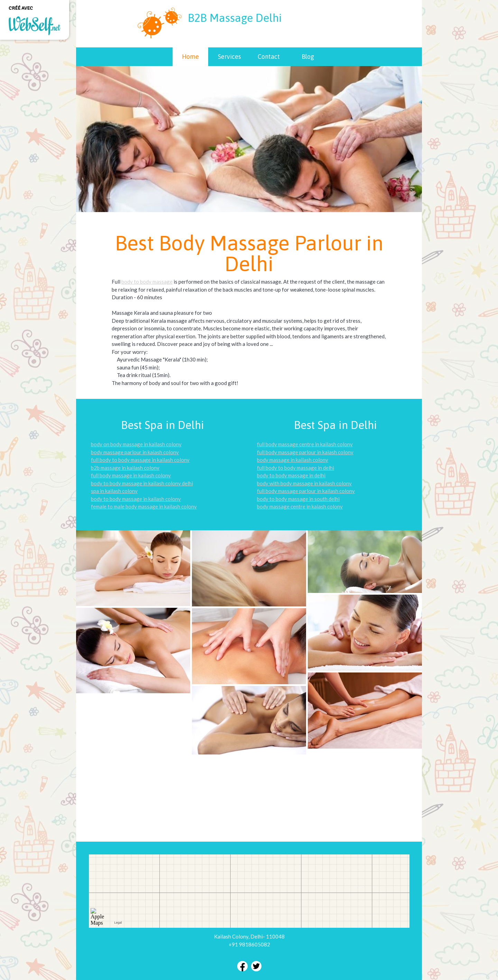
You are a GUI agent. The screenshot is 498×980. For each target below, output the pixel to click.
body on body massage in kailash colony (136, 444)
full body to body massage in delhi (296, 468)
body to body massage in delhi (291, 475)
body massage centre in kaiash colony (300, 506)
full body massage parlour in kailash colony (306, 491)
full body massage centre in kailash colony (305, 444)
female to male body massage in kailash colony (144, 506)
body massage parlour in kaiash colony (135, 452)
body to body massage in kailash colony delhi (142, 483)
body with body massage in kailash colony (304, 483)
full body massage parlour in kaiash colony (305, 452)
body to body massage (147, 282)
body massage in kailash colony (293, 460)
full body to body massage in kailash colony (140, 460)
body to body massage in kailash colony (136, 499)
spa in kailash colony (114, 491)
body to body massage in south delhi (298, 499)
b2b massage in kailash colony (125, 468)
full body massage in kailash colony (131, 475)
